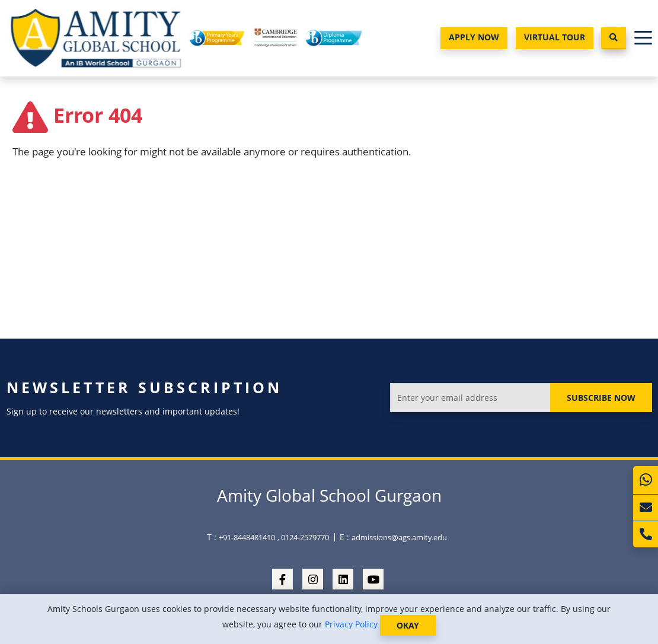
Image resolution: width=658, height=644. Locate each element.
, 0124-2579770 (303, 537)
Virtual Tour (555, 37)
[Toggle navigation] (643, 38)
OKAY (408, 625)
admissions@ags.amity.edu (399, 537)
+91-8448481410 (247, 537)
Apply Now (474, 37)
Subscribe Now (601, 398)
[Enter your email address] (470, 398)
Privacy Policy (351, 624)
